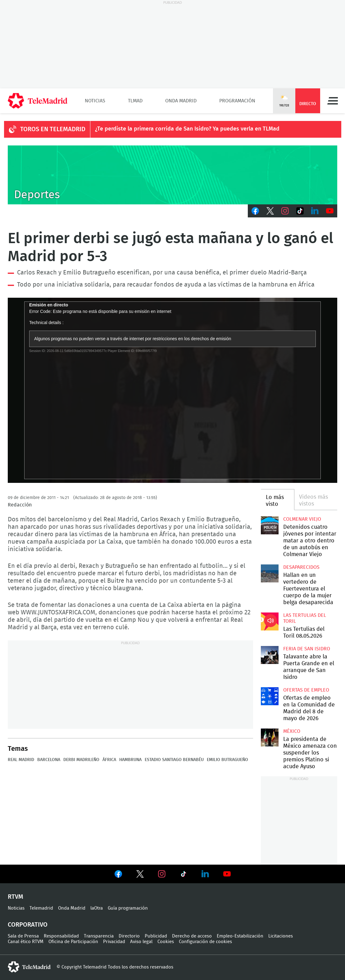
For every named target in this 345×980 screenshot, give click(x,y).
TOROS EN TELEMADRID (53, 129)
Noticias (95, 101)
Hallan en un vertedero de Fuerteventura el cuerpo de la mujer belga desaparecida (270, 573)
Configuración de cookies (205, 942)
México (292, 731)
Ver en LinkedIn (205, 874)
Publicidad (156, 936)
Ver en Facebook (118, 875)
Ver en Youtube (227, 874)
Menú (333, 101)
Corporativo (28, 925)
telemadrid (29, 967)
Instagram (285, 211)
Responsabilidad (61, 936)
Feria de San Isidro (307, 649)
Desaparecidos (301, 567)
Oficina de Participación (73, 942)
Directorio (129, 936)
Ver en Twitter (140, 875)
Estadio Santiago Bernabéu (174, 760)
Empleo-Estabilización (240, 936)
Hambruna (130, 760)
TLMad (135, 101)
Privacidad (114, 942)
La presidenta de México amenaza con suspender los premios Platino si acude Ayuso (270, 737)
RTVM (16, 897)
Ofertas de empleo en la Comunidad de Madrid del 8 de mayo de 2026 (270, 696)
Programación (237, 101)
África (109, 760)
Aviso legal (141, 942)
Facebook (255, 211)
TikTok (300, 211)
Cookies (166, 942)
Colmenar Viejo (302, 519)
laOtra (97, 908)
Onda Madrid (181, 101)
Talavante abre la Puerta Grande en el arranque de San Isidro (270, 655)
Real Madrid (21, 760)
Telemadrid (41, 908)
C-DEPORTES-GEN (172, 175)
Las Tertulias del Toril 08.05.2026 (270, 621)
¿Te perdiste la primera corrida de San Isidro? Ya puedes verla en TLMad (187, 129)
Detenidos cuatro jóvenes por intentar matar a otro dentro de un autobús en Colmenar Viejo (270, 525)
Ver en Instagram (162, 874)
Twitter (270, 211)
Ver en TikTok (184, 875)
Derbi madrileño (81, 760)
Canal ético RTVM (26, 942)
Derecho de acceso (192, 936)
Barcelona (49, 760)
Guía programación (128, 908)
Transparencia (99, 936)
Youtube (330, 211)
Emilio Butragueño (227, 760)
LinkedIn (315, 211)
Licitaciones (281, 936)
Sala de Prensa (23, 936)
